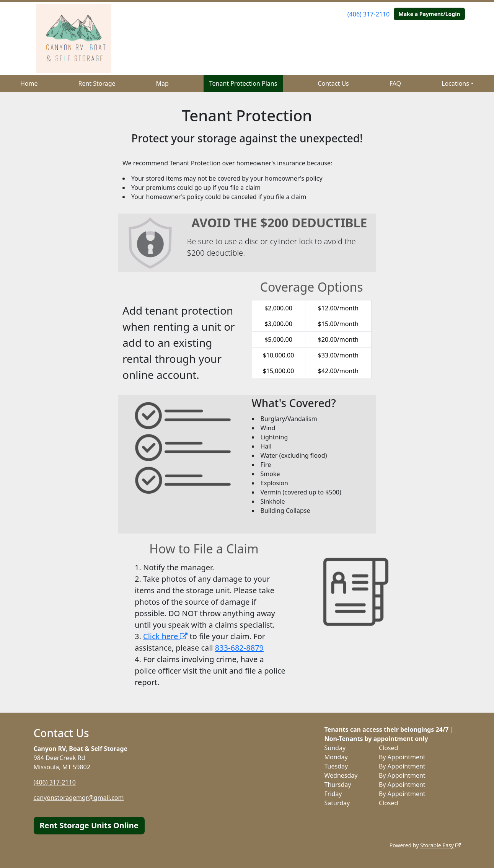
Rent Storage (97, 83)
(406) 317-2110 (368, 14)
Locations (455, 83)
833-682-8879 (239, 648)
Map (162, 83)
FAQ (395, 83)
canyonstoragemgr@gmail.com (79, 798)
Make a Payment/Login (429, 14)
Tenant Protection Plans (243, 83)
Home (29, 83)
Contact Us (333, 83)
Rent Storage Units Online (89, 825)
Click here (165, 636)
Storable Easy (440, 845)
